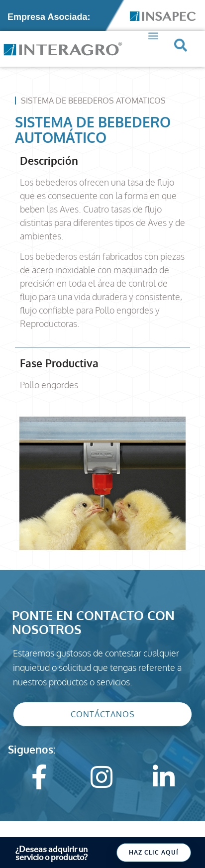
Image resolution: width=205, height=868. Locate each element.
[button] (153, 30)
